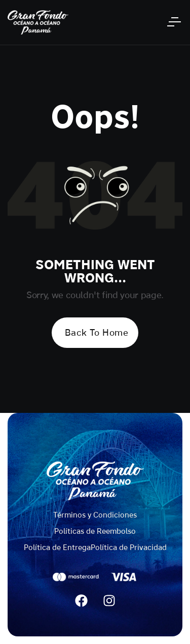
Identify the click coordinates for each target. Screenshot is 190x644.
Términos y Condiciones (95, 515)
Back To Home (97, 332)
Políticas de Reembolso (95, 531)
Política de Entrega (57, 547)
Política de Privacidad (129, 547)
